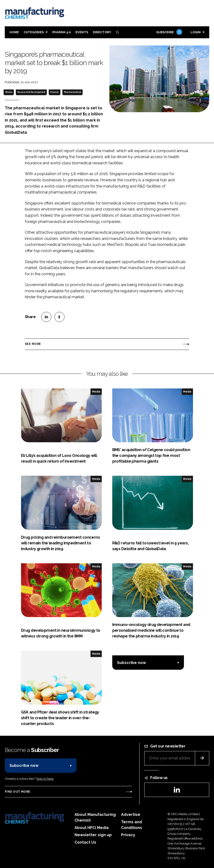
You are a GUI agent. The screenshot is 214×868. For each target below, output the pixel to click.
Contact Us (85, 842)
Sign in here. (45, 779)
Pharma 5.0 (62, 32)
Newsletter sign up (93, 835)
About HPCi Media (92, 828)
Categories (34, 32)
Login (196, 32)
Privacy (128, 835)
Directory (102, 32)
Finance (54, 92)
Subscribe (169, 32)
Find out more (17, 792)
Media (9, 92)
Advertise (131, 815)
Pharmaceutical (73, 92)
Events (82, 32)
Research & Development (31, 92)
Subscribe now (131, 663)
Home (14, 32)
